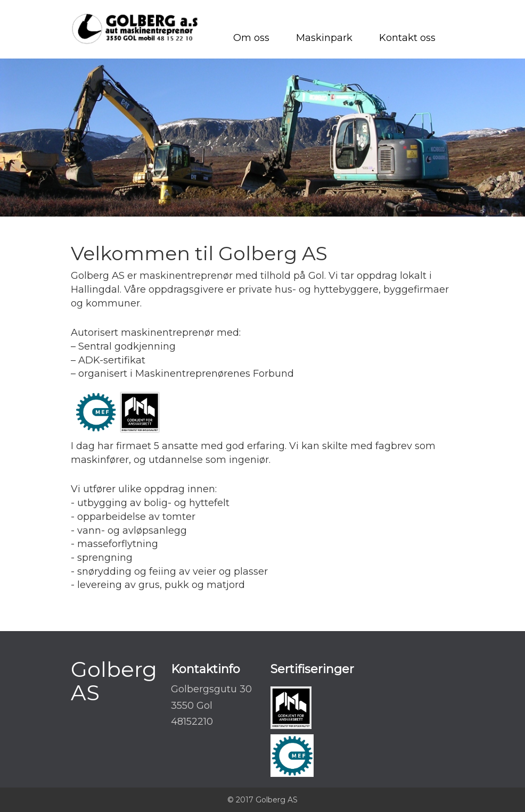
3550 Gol (192, 706)
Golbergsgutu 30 (211, 689)
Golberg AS (114, 681)
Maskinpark (324, 38)
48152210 (192, 722)
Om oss (251, 38)
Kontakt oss (407, 38)
